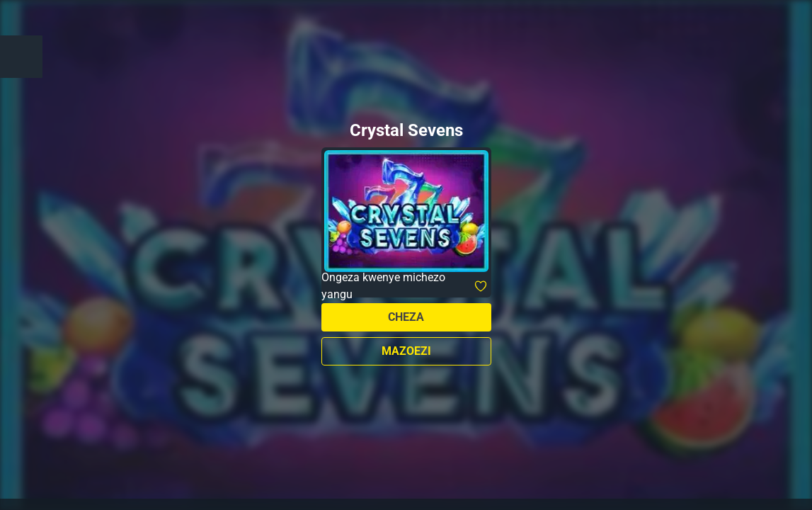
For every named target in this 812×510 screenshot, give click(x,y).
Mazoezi (406, 351)
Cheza (406, 317)
